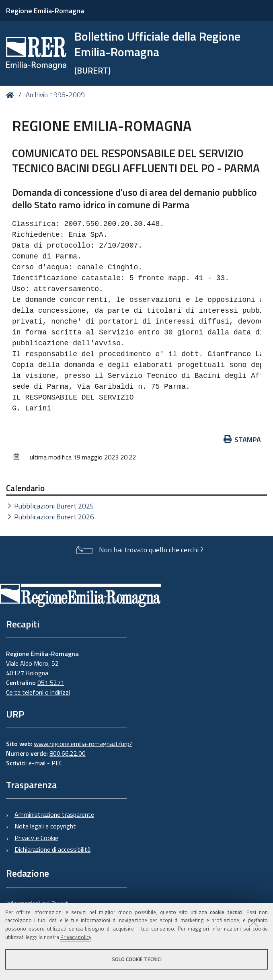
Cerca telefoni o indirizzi (38, 692)
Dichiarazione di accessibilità (52, 849)
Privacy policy (76, 937)
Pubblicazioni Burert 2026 (54, 517)
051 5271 (51, 683)
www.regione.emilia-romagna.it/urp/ (83, 744)
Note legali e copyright (45, 826)
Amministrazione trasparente (54, 814)
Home (11, 95)
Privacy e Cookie (36, 838)
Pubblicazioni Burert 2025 (54, 506)
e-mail (37, 763)
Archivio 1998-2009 (55, 95)
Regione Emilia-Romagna (45, 11)
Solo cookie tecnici (137, 959)
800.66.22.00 (68, 753)
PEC (57, 763)
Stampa (242, 440)
